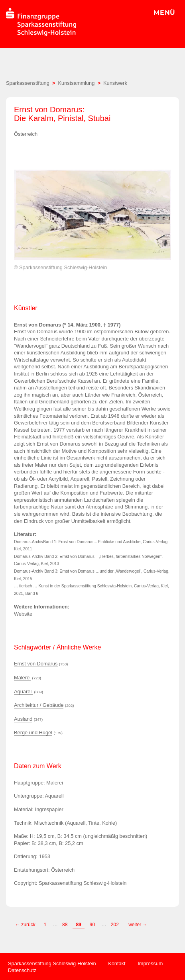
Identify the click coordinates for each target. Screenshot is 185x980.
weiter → (138, 925)
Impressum (150, 963)
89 (78, 925)
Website (23, 614)
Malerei (22, 678)
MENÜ (164, 13)
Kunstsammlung (77, 83)
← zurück (25, 925)
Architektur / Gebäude (39, 705)
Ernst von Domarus (36, 664)
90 (92, 925)
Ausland (23, 719)
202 (115, 925)
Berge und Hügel (33, 733)
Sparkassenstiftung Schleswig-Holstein (52, 963)
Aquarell (23, 691)
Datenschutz (22, 970)
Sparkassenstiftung (28, 83)
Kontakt (117, 963)
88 (65, 925)
